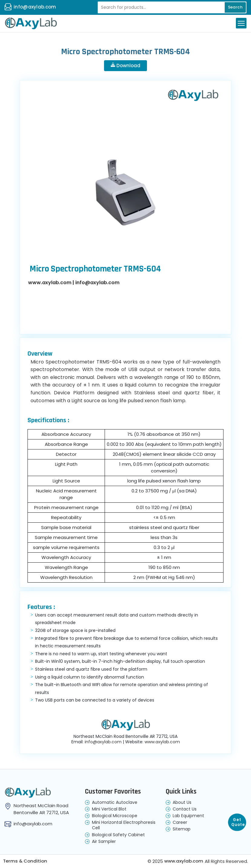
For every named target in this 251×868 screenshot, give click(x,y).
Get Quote (238, 821)
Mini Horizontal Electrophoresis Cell (124, 825)
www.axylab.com (50, 283)
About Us (182, 803)
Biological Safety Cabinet (118, 835)
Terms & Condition (25, 861)
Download (125, 66)
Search (235, 7)
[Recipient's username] (171, 7)
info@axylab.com (35, 7)
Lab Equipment (188, 816)
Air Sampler (104, 842)
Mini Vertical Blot (109, 809)
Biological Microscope (115, 816)
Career (180, 823)
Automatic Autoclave (115, 803)
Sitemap (182, 829)
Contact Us (185, 809)
